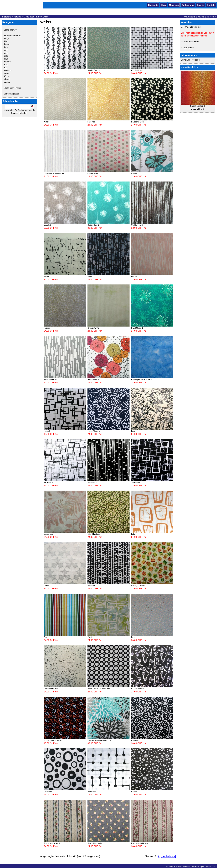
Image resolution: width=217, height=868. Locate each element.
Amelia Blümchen (95, 70)
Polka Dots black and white (99, 689)
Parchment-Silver (51, 689)
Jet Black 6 (136, 483)
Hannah (47, 431)
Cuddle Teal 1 (93, 225)
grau (6, 56)
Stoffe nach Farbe (32, 17)
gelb (6, 50)
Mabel (46, 586)
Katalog (17, 17)
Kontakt (211, 5)
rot (5, 68)
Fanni (90, 276)
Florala (134, 276)
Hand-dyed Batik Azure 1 (142, 379)
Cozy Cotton (93, 173)
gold (6, 53)
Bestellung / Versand (190, 60)
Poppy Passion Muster (53, 740)
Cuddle (134, 173)
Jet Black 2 (48, 483)
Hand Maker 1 (137, 328)
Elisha (46, 276)
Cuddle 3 (47, 225)
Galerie (200, 5)
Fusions (47, 328)
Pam (133, 637)
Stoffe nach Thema (12, 88)
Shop (164, 5)
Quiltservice (188, 5)
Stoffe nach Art (10, 30)
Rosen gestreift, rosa (140, 843)
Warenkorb (190, 17)
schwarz (8, 71)
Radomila (135, 740)
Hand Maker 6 (93, 379)
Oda (46, 637)
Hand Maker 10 (50, 379)
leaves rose (48, 534)
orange (7, 62)
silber (7, 73)
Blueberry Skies (138, 122)
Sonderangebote (11, 94)
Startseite (153, 5)
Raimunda (48, 792)
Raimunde (92, 792)
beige (7, 39)
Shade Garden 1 (198, 106)
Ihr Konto (211, 17)
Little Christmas (94, 534)
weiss (46, 17)
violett (7, 79)
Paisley (90, 637)
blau (6, 41)
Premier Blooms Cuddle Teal (99, 740)
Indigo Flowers (94, 431)
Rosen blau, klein (95, 843)
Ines (133, 431)
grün (6, 59)
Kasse (201, 17)
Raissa (134, 792)
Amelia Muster (137, 70)
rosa (6, 65)
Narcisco (91, 586)
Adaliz (46, 70)
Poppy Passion (137, 689)
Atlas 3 (47, 122)
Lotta (133, 534)
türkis (7, 76)
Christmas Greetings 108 (54, 173)
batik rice (91, 122)
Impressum (210, 866)
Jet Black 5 (92, 483)
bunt (6, 47)
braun (7, 44)
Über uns (174, 5)
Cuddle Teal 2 (137, 225)
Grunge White (93, 328)
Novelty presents (138, 586)
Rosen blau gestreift (52, 843)
